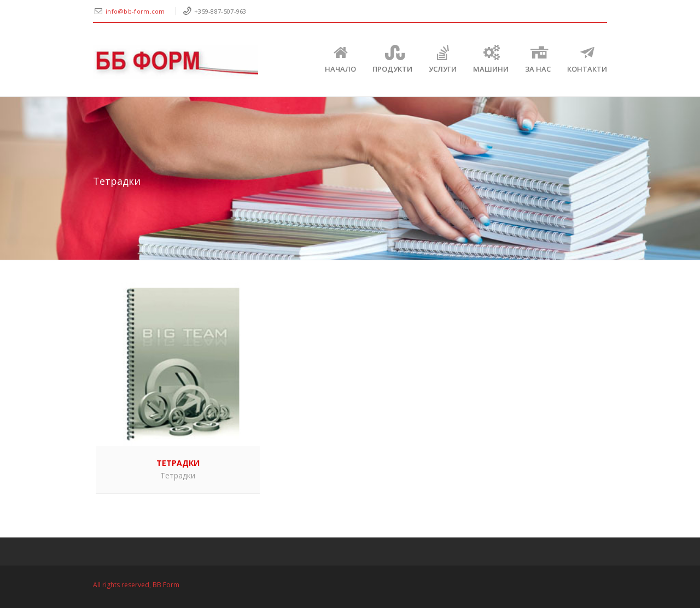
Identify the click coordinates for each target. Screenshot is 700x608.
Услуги (443, 59)
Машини (491, 59)
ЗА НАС (538, 59)
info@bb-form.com (136, 11)
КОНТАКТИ (587, 59)
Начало (340, 59)
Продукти (392, 59)
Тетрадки (178, 475)
